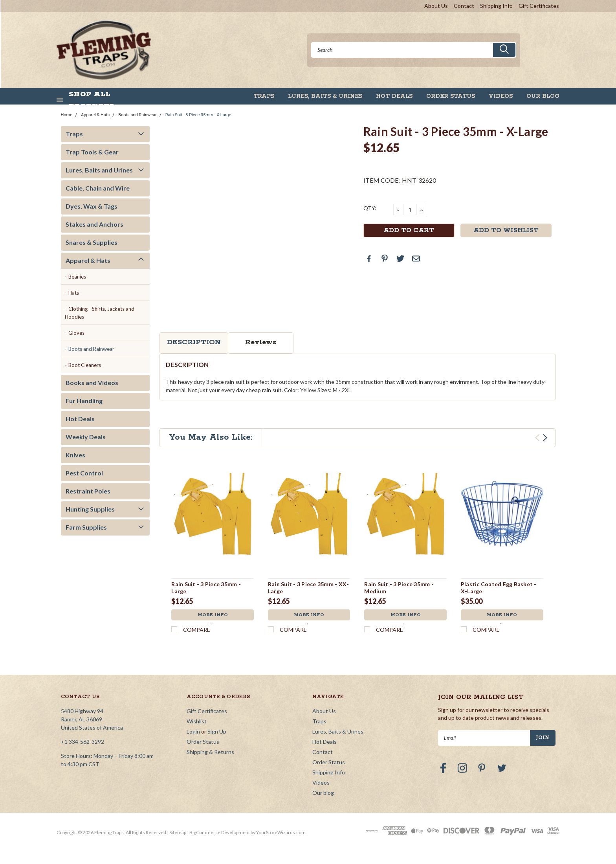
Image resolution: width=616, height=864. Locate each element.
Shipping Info (496, 6)
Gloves (76, 333)
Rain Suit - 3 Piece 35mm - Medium (399, 588)
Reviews (261, 342)
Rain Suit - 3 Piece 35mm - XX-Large (309, 588)
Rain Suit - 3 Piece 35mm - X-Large (198, 115)
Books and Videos (92, 382)
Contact (464, 6)
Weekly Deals (86, 437)
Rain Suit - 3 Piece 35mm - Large (206, 588)
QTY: (370, 208)
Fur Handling (84, 401)
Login (193, 731)
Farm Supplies (86, 527)
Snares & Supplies (92, 242)
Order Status (451, 96)
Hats (74, 293)
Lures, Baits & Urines (325, 96)
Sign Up (217, 731)
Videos (501, 96)
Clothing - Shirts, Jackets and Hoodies (100, 313)
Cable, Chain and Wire (98, 188)
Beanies (77, 277)
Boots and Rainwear (137, 115)
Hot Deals (394, 96)
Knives (75, 455)
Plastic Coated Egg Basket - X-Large (499, 588)
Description (194, 342)
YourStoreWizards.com (281, 832)
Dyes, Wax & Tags (92, 206)
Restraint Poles (88, 491)
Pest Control (84, 473)
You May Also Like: (211, 437)
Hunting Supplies (90, 509)
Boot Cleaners (85, 365)
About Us (436, 6)
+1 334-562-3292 (82, 742)
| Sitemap (177, 832)
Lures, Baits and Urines (99, 170)
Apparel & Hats (95, 115)
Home (67, 115)
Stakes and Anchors (94, 224)
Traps (264, 96)
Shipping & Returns (210, 752)
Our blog (543, 96)
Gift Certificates (539, 6)
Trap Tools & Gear (92, 152)
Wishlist (197, 721)
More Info (213, 615)
